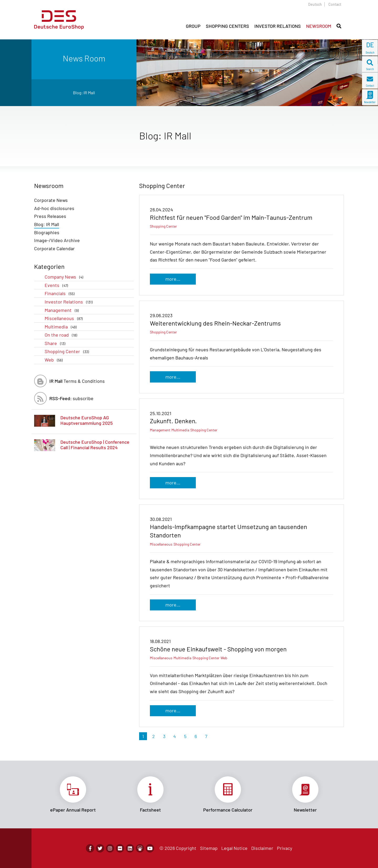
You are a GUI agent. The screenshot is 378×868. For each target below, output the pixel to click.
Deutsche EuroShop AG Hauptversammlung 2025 (86, 420)
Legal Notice (234, 848)
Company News (65, 277)
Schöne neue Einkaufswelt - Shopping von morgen (218, 649)
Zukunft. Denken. (173, 421)
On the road (62, 335)
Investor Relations (70, 302)
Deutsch (315, 4)
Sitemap (209, 848)
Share (56, 343)
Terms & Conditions (77, 381)
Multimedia (62, 327)
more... (173, 279)
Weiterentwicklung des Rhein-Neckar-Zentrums (215, 323)
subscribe (71, 398)
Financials (61, 293)
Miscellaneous (65, 318)
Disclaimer (262, 848)
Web (55, 360)
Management (63, 310)
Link (73, 794)
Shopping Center (68, 351)
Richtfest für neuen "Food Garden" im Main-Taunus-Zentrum (231, 217)
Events (57, 285)
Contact (335, 4)
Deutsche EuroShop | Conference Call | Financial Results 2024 (95, 445)
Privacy (285, 848)
